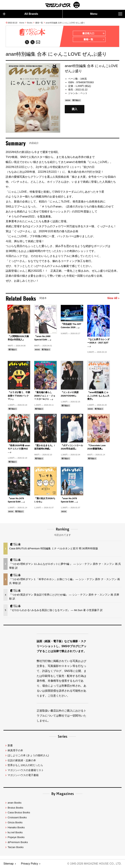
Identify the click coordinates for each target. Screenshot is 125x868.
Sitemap (9, 864)
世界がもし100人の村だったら (25, 765)
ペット (84, 93)
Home (22, 23)
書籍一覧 (39, 23)
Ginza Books (15, 823)
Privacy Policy (30, 864)
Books (30, 23)
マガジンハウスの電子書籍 (23, 775)
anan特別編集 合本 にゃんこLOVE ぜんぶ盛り (65, 23)
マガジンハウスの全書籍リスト (26, 770)
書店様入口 (93, 34)
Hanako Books (16, 827)
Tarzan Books (15, 847)
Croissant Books (17, 818)
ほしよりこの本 (28, 755)
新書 (10, 746)
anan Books (14, 803)
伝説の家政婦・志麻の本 (22, 760)
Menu (106, 14)
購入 (75, 109)
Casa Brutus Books (19, 813)
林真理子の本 (15, 751)
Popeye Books (16, 837)
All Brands (20, 14)
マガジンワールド (62, 5)
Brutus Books (15, 808)
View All (113, 298)
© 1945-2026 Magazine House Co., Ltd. (94, 864)
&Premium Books (18, 842)
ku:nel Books (15, 832)
